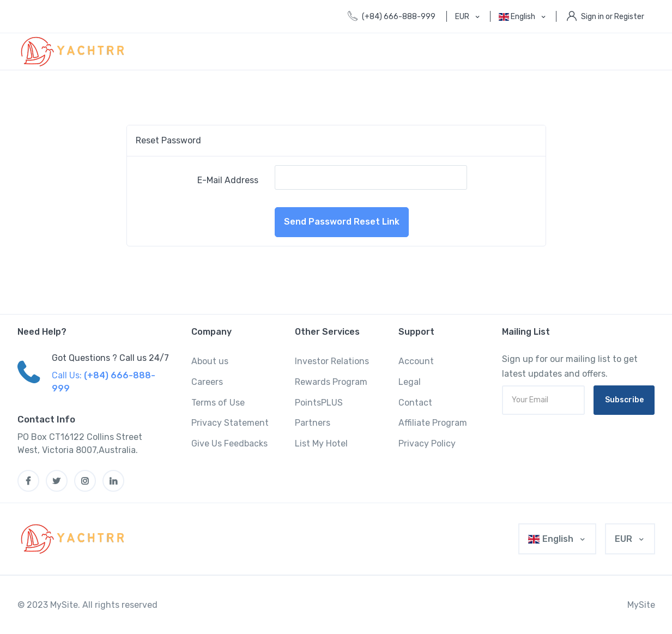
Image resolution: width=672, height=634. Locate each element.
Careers (207, 382)
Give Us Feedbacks (229, 443)
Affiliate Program (433, 423)
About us (210, 361)
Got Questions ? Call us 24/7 (110, 358)
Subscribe (624, 400)
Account (416, 361)
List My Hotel (321, 443)
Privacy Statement (230, 423)
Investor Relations (332, 361)
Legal (410, 382)
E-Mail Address (228, 180)
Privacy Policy (427, 443)
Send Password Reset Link (342, 222)
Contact (415, 403)
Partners (313, 423)
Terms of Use (218, 403)
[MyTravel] (74, 539)
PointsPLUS (319, 403)
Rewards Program (331, 382)
